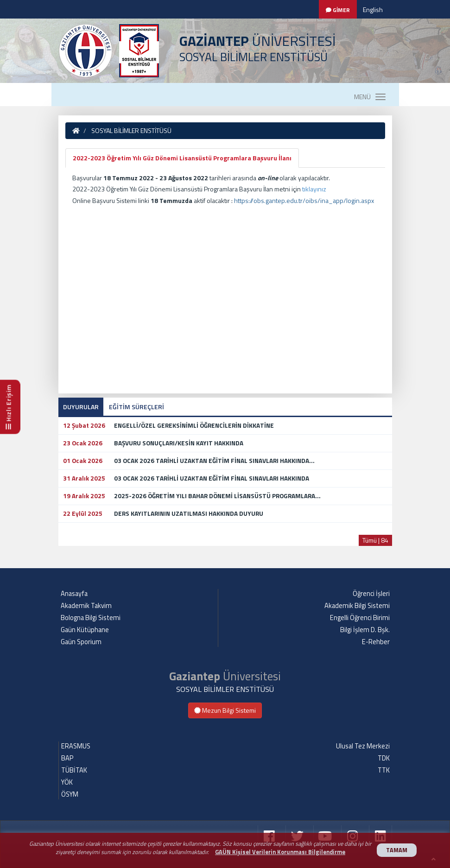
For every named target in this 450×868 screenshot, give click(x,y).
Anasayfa (74, 594)
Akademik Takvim (86, 606)
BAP (67, 758)
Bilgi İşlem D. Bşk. (365, 630)
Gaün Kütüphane (85, 630)
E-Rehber (376, 642)
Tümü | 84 (375, 540)
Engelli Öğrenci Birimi (360, 618)
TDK (384, 758)
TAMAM (397, 850)
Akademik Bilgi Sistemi (357, 606)
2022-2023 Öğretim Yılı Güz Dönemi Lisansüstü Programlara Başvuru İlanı (182, 158)
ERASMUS (76, 746)
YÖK (67, 782)
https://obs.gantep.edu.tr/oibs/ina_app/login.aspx (304, 200)
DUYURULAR (81, 407)
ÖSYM (70, 794)
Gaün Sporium (81, 642)
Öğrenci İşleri (371, 594)
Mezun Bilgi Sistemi (225, 710)
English (373, 10)
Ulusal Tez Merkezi (363, 746)
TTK (384, 770)
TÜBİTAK (74, 770)
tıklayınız (314, 189)
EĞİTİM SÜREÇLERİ (136, 407)
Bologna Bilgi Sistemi (91, 618)
